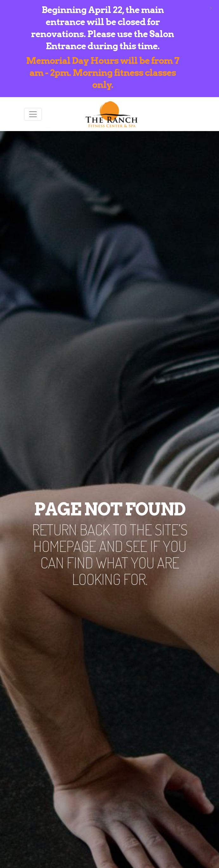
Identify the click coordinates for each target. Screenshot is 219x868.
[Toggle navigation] (33, 114)
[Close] (211, 8)
